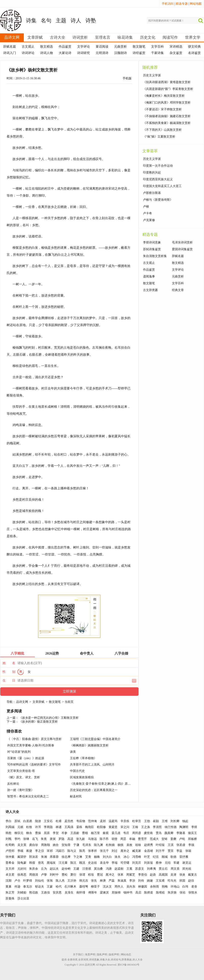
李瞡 (20, 851)
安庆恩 (57, 893)
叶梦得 (28, 881)
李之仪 (40, 851)
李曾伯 (143, 875)
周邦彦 (137, 833)
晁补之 (125, 851)
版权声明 (114, 954)
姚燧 (150, 881)
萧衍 (73, 875)
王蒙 (50, 887)
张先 (94, 881)
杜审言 (137, 821)
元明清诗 (102, 53)
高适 (70, 839)
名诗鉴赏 (194, 53)
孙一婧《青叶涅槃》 (21, 790)
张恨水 (193, 893)
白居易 (28, 821)
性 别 (9, 672)
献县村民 (76, 796)
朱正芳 (10, 893)
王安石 (48, 821)
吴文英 (22, 845)
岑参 (64, 833)
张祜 (183, 893)
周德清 (34, 875)
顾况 (82, 863)
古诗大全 (58, 37)
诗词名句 (116, 960)
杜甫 (59, 821)
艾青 (88, 857)
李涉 (132, 881)
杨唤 (97, 857)
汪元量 (63, 863)
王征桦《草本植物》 (83, 758)
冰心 (126, 857)
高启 (138, 893)
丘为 (44, 869)
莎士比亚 (23, 898)
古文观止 (28, 47)
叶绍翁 (160, 845)
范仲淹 (92, 821)
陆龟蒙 (22, 863)
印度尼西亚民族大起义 (158, 179)
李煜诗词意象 (152, 242)
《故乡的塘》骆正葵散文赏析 (38, 722)
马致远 (92, 839)
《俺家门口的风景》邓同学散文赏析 (167, 103)
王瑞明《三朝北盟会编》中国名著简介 (95, 739)
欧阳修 (101, 827)
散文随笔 (139, 47)
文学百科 (157, 47)
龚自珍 (34, 845)
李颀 (191, 845)
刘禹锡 (10, 827)
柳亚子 (95, 887)
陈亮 (82, 851)
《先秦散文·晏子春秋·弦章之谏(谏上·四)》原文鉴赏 (103, 784)
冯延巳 (60, 851)
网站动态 (126, 954)
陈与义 (72, 851)
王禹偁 (69, 827)
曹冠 (100, 875)
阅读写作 (170, 37)
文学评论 (84, 47)
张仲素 (10, 857)
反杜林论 (13, 784)
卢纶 (182, 839)
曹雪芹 (142, 839)
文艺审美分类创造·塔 (21, 771)
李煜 (194, 827)
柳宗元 (19, 833)
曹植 (85, 833)
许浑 (38, 827)
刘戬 (8, 839)
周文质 (175, 869)
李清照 (157, 827)
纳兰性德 (171, 827)
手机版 (127, 78)
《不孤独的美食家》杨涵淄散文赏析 (167, 123)
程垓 (91, 875)
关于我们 (78, 954)
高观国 (163, 875)
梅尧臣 (89, 827)
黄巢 (8, 887)
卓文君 (10, 875)
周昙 (123, 839)
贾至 (171, 851)
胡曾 (115, 839)
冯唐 (109, 869)
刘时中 (54, 875)
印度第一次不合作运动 (158, 166)
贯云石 (163, 869)
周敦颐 (45, 845)
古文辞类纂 (150, 290)
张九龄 (81, 839)
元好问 (22, 869)
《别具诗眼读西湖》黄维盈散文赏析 (167, 82)
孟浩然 (69, 821)
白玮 (185, 887)
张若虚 (181, 845)
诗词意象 (94, 960)
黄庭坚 (113, 827)
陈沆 (73, 863)
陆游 (38, 821)
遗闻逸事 (149, 276)
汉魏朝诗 (120, 53)
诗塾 (91, 21)
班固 (182, 881)
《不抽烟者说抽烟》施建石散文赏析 (167, 116)
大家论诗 (65, 53)
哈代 (59, 887)
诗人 (76, 21)
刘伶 (141, 881)
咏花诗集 (125, 37)
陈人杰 (60, 881)
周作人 (119, 887)
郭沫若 (34, 857)
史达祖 (92, 863)
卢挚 (44, 875)
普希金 (10, 863)
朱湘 (44, 857)
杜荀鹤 (10, 845)
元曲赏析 (120, 47)
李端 (115, 863)
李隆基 (181, 833)
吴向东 (131, 887)
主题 (61, 21)
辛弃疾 (125, 821)
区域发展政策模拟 (82, 777)
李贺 (56, 833)
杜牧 (29, 827)
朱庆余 (34, 869)
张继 (26, 839)
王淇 (171, 845)
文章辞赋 (35, 37)
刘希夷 (152, 869)
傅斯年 (93, 893)
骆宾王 (193, 833)
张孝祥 (92, 851)
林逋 (59, 827)
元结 (168, 863)
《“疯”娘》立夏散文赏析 (159, 137)
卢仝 (17, 881)
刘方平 (160, 851)
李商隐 (48, 827)
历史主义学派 (152, 75)
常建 (176, 863)
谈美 (73, 752)
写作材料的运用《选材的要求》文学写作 (34, 765)
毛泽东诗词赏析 (182, 242)
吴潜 (173, 875)
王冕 (129, 869)
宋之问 (125, 827)
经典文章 (178, 290)
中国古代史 (77, 771)
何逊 (17, 887)
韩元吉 (84, 881)
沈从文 (107, 887)
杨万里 (95, 833)
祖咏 (138, 845)
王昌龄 (75, 833)
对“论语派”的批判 (19, 752)
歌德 (173, 857)
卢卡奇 (147, 213)
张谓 (82, 875)
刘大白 (107, 857)
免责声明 (90, 954)
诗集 (31, 21)
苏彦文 (140, 869)
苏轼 (17, 821)
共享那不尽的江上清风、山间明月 (92, 765)
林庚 (103, 881)
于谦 (76, 845)
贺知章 (66, 845)
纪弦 (156, 857)
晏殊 (79, 827)
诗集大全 (105, 960)
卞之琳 (78, 857)
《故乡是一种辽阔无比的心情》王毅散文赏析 (49, 718)
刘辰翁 (149, 863)
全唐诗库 (72, 960)
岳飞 (35, 839)
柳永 (29, 833)
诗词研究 (84, 53)
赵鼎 (153, 875)
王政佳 (45, 893)
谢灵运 (187, 863)
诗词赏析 (80, 37)
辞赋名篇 (10, 47)
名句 (46, 21)
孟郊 (103, 821)
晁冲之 (110, 875)
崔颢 (156, 821)
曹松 (65, 875)
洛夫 (118, 857)
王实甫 (160, 881)
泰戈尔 (28, 887)
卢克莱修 (149, 220)
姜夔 (173, 839)
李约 (17, 839)
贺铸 (164, 839)
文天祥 (10, 869)
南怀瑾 (81, 893)
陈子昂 (104, 839)
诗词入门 (10, 53)
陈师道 (149, 893)
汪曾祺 (87, 869)
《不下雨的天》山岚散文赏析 (162, 130)
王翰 (135, 827)
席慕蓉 (54, 857)
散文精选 (47, 47)
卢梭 (146, 207)
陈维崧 (160, 893)
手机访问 (168, 4)
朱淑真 (122, 881)
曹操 (38, 833)
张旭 (50, 881)
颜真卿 (169, 833)
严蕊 (112, 881)
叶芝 (147, 857)
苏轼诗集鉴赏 (152, 249)
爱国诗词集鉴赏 (182, 249)
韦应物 (81, 821)
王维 (165, 821)
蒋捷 (29, 851)
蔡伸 (159, 863)
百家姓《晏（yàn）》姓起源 (26, 758)
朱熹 (44, 839)
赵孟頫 (119, 869)
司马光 (172, 881)
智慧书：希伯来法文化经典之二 (28, 796)
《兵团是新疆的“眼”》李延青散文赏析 (168, 89)
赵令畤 (66, 869)
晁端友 (51, 863)
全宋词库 (83, 960)
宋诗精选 (176, 47)
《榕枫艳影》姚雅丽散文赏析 (89, 745)
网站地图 (196, 4)
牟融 (132, 839)
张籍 (188, 851)
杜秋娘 (110, 845)
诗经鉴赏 (139, 53)
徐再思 (22, 875)
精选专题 (182, 4)
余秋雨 (154, 887)
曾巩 (41, 863)
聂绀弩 (84, 887)
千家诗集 (157, 53)
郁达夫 (40, 887)
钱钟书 (128, 893)
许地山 (175, 887)
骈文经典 (194, 47)
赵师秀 (149, 845)
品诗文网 (12, 37)
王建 (76, 869)
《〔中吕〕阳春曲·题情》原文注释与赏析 (34, 739)
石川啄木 (70, 887)
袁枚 (129, 845)
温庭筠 (113, 821)
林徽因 (143, 887)
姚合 (56, 845)
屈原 (47, 833)
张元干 (104, 851)
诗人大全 (12, 812)
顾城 (165, 857)
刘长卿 (175, 821)
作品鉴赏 (65, 47)
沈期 (8, 881)
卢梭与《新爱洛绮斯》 (158, 200)
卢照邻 (10, 851)
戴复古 (193, 875)
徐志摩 (66, 857)
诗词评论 (28, 53)
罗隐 (61, 839)
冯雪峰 (137, 857)
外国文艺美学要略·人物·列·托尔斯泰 (31, 745)
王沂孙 (72, 881)
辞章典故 (127, 960)
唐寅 (53, 839)
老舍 (194, 887)
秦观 (106, 833)
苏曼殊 (10, 898)
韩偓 (32, 863)
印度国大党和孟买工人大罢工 (162, 186)
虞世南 (148, 833)
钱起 (185, 821)
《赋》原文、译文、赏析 (24, 777)
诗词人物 (47, 53)
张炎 (182, 875)
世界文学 (193, 37)
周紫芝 (131, 875)
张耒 (120, 875)
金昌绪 (149, 851)
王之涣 (146, 827)
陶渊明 (184, 827)
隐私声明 (102, 954)
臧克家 (137, 851)
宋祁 (50, 851)
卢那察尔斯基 (152, 193)
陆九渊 (98, 845)
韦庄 (126, 833)
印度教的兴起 (152, 173)
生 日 (9, 680)
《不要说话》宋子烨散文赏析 (162, 109)
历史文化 (148, 37)
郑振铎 (116, 893)
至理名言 (103, 37)
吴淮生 (69, 893)
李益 (179, 851)
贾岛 (159, 833)
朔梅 (165, 887)
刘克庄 (137, 863)
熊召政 (34, 893)
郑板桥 (193, 839)
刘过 (115, 851)
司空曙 (125, 863)
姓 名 (9, 663)
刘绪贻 (22, 893)
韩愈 (8, 833)
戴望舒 (22, 857)
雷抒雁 (184, 857)
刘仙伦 (40, 881)
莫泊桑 (98, 869)
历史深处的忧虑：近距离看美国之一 (94, 790)
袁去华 (104, 863)
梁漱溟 (104, 893)
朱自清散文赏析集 (155, 256)
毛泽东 (87, 845)
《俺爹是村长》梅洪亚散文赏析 (164, 96)
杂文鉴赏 (176, 53)
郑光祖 (187, 869)
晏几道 (116, 833)
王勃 (147, 821)
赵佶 (191, 881)
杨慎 (120, 845)
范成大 (154, 839)
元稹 (20, 827)
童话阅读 (102, 47)
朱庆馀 (172, 893)
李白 (8, 821)
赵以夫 (54, 869)
